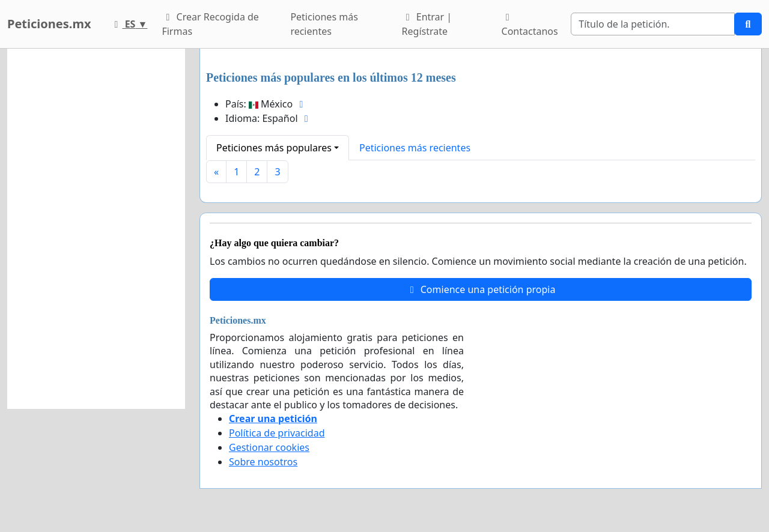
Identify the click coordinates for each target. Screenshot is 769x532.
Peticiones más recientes (324, 24)
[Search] (653, 24)
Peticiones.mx (49, 24)
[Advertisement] (96, 229)
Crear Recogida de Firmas (210, 24)
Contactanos (530, 25)
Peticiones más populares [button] (274, 148)
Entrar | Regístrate (427, 24)
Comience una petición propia (481, 289)
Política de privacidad (277, 433)
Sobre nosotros (263, 462)
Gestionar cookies (269, 447)
